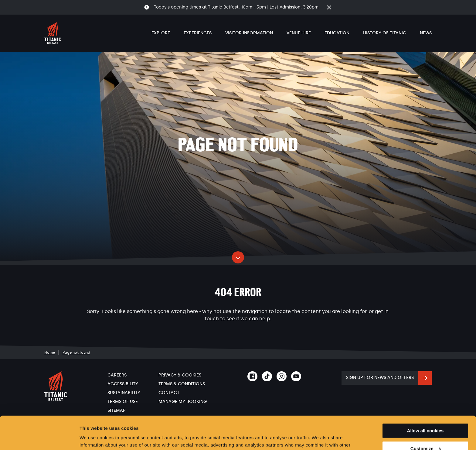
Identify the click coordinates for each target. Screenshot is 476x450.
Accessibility (123, 384)
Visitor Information (249, 33)
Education (337, 33)
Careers (117, 375)
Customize (426, 418)
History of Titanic (385, 33)
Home (50, 352)
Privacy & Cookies (180, 375)
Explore (161, 33)
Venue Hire (299, 33)
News (426, 33)
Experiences (198, 33)
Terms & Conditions (182, 384)
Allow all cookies (425, 400)
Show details (94, 438)
